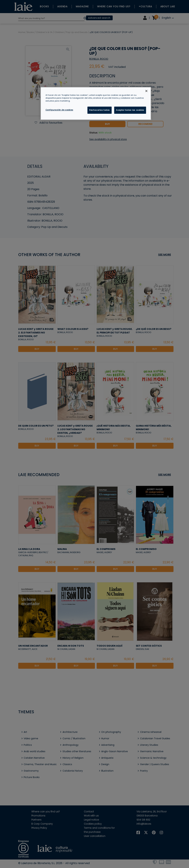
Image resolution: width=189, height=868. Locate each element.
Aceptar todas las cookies (130, 110)
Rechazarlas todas (100, 110)
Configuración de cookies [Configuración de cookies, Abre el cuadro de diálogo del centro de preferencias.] (59, 110)
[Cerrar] (146, 91)
